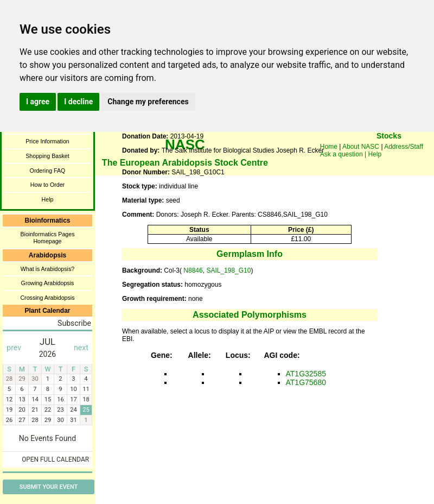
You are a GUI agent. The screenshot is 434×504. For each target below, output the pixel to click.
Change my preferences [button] (148, 102)
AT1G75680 (306, 382)
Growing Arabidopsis (48, 283)
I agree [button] (38, 102)
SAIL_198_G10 (228, 270)
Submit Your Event (49, 487)
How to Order (47, 185)
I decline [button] (78, 102)
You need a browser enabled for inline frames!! (389, 152)
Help (48, 199)
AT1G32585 (306, 374)
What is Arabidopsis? (48, 269)
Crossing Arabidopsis (47, 298)
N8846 (192, 270)
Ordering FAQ (48, 171)
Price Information (47, 141)
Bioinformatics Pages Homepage (47, 238)
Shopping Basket (47, 156)
